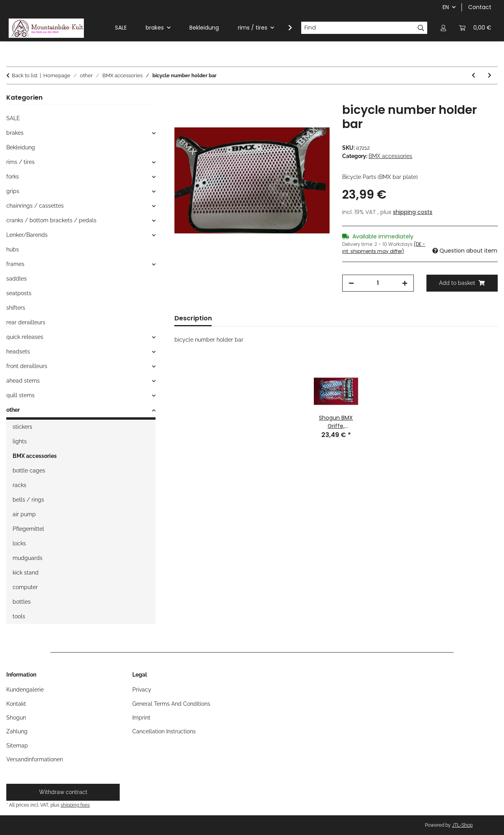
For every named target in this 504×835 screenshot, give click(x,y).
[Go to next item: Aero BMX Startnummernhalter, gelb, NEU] (490, 75)
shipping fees (75, 805)
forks (13, 177)
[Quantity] (378, 283)
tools (19, 616)
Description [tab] (193, 318)
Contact (480, 7)
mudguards (28, 558)
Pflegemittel (28, 529)
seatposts (19, 293)
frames (15, 264)
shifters (16, 308)
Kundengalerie (25, 690)
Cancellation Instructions (164, 731)
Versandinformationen (35, 759)
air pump (24, 514)
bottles (22, 602)
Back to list (25, 75)
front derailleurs (27, 366)
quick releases (25, 337)
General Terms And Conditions (171, 704)
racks (19, 485)
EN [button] (446, 7)
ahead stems (23, 381)
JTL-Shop (462, 825)
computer (25, 587)
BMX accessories (390, 156)
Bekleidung (21, 147)
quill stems (20, 395)
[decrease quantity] (351, 283)
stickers (22, 427)
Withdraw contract (63, 792)
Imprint (141, 718)
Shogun (16, 718)
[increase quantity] (405, 283)
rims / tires (20, 162)
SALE (13, 118)
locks (19, 543)
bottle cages (29, 471)
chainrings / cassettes (35, 206)
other (13, 410)
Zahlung (17, 731)
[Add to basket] (181, 99)
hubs (13, 249)
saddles (17, 279)
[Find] (358, 28)
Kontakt (16, 704)
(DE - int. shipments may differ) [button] (384, 248)
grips (13, 191)
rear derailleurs (26, 322)
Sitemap (17, 746)
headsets (18, 351)
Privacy (142, 690)
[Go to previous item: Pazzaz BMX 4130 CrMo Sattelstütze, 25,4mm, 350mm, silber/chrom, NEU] (473, 75)
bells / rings (28, 500)
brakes (15, 133)
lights (20, 441)
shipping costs (413, 212)
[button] (443, 28)
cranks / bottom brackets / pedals (51, 220)
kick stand (26, 573)
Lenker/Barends (27, 235)
